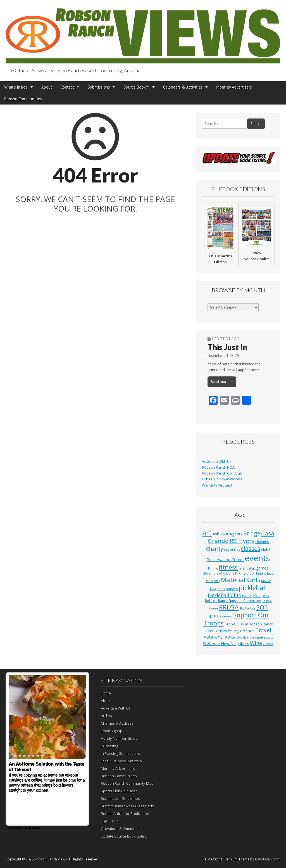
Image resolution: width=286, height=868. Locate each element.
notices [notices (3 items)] (232, 589)
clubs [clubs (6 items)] (266, 549)
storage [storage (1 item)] (227, 616)
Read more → (222, 382)
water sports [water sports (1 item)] (264, 637)
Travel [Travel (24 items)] (263, 630)
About (47, 87)
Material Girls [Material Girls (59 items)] (241, 580)
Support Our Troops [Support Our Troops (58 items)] (236, 619)
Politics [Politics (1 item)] (247, 596)
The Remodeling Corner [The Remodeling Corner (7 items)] (230, 631)
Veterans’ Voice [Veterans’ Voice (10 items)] (220, 637)
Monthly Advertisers (234, 87)
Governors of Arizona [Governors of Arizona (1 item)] (219, 573)
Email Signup (112, 731)
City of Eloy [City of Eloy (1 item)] (232, 550)
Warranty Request (217, 485)
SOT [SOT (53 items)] (262, 607)
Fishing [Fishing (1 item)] (213, 568)
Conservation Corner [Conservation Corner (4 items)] (225, 560)
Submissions (99, 87)
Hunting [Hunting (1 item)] (260, 573)
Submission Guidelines (120, 798)
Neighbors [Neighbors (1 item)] (217, 589)
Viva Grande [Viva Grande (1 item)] (245, 637)
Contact (67, 87)
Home (106, 693)
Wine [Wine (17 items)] (256, 643)
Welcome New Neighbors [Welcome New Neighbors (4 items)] (226, 643)
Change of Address (117, 723)
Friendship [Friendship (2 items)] (247, 568)
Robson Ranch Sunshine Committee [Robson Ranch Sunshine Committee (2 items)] (233, 601)
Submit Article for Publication (125, 814)
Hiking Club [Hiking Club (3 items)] (245, 573)
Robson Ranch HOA (218, 467)
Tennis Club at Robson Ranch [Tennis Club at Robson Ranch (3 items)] (249, 624)
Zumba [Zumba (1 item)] (268, 644)
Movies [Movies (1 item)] (266, 581)
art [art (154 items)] (207, 533)
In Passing (109, 746)
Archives (108, 716)
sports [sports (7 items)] (214, 616)
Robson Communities (23, 99)
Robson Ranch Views (51, 859)
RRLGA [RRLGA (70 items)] (229, 607)
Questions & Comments (121, 829)
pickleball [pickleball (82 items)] (253, 588)
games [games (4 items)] (262, 568)
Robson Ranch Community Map (127, 783)
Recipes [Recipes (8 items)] (261, 596)
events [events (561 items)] (257, 558)
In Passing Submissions (121, 753)
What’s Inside (16, 87)
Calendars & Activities (183, 87)
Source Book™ (136, 87)
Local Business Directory (121, 761)
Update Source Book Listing (124, 836)
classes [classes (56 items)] (251, 548)
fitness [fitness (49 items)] (228, 567)
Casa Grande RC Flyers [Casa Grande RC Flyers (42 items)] (241, 537)
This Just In (227, 347)
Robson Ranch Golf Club (222, 473)
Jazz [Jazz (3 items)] (270, 573)
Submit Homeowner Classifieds (127, 806)
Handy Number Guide (119, 738)
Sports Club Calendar (119, 791)
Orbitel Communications (222, 479)
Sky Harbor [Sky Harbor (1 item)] (247, 608)
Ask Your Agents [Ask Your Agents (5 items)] (227, 534)
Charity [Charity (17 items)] (214, 549)
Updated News (226, 339)
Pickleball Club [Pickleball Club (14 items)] (225, 595)
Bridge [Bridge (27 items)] (252, 533)
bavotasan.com (267, 859)
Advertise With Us (217, 462)
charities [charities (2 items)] (262, 542)
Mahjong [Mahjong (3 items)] (213, 581)
